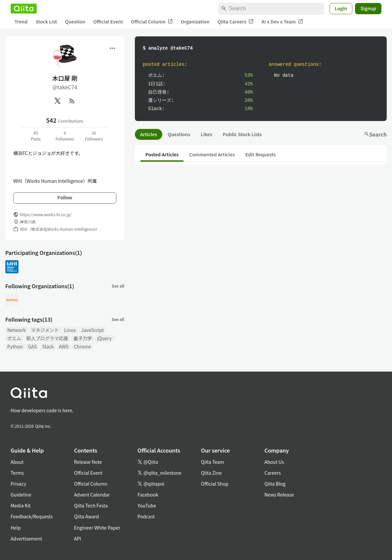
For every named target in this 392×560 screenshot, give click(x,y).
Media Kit (21, 505)
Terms (17, 473)
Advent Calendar (92, 495)
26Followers (94, 136)
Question (75, 21)
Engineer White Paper (97, 528)
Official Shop (215, 484)
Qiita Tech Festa (91, 505)
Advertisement (26, 539)
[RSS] (72, 101)
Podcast (146, 516)
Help (16, 528)
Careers (273, 473)
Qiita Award (86, 516)
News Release (279, 495)
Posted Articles (162, 154)
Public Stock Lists (242, 134)
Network (17, 330)
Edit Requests (260, 154)
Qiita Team (213, 462)
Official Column (152, 22)
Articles (149, 134)
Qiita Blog (275, 484)
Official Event (108, 21)
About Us (274, 462)
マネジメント (45, 330)
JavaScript (92, 330)
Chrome (82, 346)
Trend (21, 21)
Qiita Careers (235, 22)
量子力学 (83, 338)
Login (341, 8)
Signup (368, 8)
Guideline (21, 495)
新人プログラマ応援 (47, 338)
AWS (64, 346)
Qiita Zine (211, 473)
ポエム (14, 338)
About (17, 462)
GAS (32, 346)
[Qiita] (24, 9)
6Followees (65, 136)
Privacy (18, 484)
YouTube (147, 505)
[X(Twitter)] (58, 101)
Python (15, 346)
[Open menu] (112, 48)
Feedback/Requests (32, 516)
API (78, 539)
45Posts (36, 136)
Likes (206, 134)
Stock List (46, 21)
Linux (70, 330)
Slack (48, 346)
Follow (65, 198)
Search (375, 134)
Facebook (148, 495)
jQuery (104, 338)
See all (118, 286)
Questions (179, 134)
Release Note (88, 462)
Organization (195, 21)
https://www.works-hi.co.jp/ (46, 214)
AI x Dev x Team (282, 22)
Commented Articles (212, 154)
